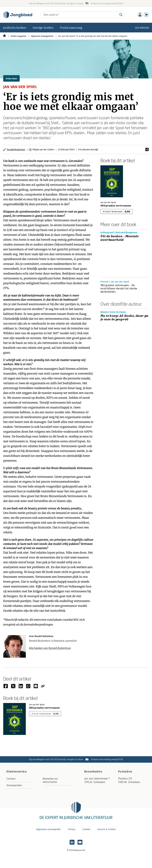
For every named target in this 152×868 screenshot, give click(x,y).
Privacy (72, 829)
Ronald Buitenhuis (16, 149)
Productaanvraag (71, 28)
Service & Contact (107, 829)
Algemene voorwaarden (49, 829)
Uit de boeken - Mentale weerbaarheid (120, 238)
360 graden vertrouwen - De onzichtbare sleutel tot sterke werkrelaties (119, 288)
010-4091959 (142, 28)
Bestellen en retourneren (50, 780)
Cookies (86, 829)
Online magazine (18, 36)
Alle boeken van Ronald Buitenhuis (50, 648)
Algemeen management (42, 36)
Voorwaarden (14, 785)
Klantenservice (17, 772)
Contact (11, 779)
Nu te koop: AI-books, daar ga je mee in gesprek (124, 318)
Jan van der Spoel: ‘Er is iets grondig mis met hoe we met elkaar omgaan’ (93, 36)
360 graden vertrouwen (116, 206)
